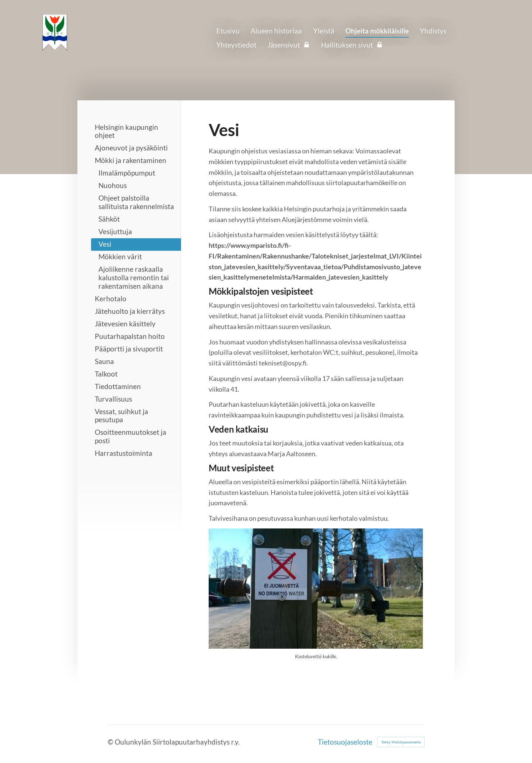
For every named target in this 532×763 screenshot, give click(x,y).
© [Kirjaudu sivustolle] (111, 742)
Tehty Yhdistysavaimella (401, 742)
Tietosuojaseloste (345, 742)
